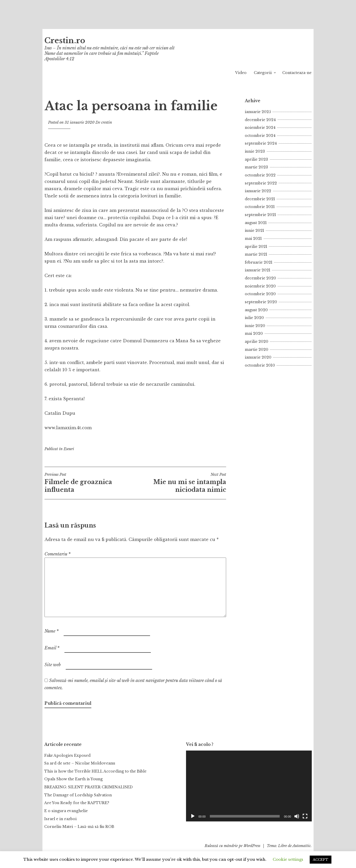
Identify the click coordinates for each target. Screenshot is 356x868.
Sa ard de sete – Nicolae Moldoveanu (80, 763)
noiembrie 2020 (260, 286)
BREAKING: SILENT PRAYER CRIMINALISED (88, 787)
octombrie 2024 (260, 136)
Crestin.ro (65, 41)
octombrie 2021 (260, 207)
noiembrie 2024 (260, 128)
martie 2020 (257, 350)
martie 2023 (256, 167)
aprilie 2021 (256, 247)
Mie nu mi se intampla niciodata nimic (181, 483)
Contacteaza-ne (297, 73)
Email (52, 648)
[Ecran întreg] (305, 816)
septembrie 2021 (260, 215)
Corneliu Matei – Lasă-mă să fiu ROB (79, 827)
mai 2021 (253, 239)
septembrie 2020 (261, 302)
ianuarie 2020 (258, 357)
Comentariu (58, 554)
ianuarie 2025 (258, 112)
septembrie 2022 (261, 183)
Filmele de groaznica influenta (90, 483)
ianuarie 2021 (258, 270)
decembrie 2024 (260, 120)
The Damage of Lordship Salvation (78, 795)
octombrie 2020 (260, 294)
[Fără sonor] (297, 816)
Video (241, 73)
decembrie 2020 (260, 278)
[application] (249, 786)
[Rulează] (193, 816)
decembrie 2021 (260, 199)
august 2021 (256, 223)
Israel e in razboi (60, 819)
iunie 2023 (255, 151)
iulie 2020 (254, 318)
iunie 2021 (254, 231)
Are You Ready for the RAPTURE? (77, 803)
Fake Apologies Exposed (67, 755)
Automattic (302, 846)
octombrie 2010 (260, 365)
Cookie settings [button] (288, 859)
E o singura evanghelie (66, 811)
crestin (107, 122)
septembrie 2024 (261, 143)
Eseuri (69, 449)
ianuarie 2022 (258, 191)
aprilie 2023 (256, 159)
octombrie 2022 (260, 175)
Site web (53, 665)
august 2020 (256, 310)
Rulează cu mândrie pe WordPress (232, 846)
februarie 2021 (259, 262)
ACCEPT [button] (321, 860)
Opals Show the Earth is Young (73, 779)
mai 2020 (254, 333)
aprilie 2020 (257, 342)
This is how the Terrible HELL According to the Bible (95, 771)
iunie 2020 (255, 326)
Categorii (263, 73)
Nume (52, 631)
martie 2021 (256, 254)
